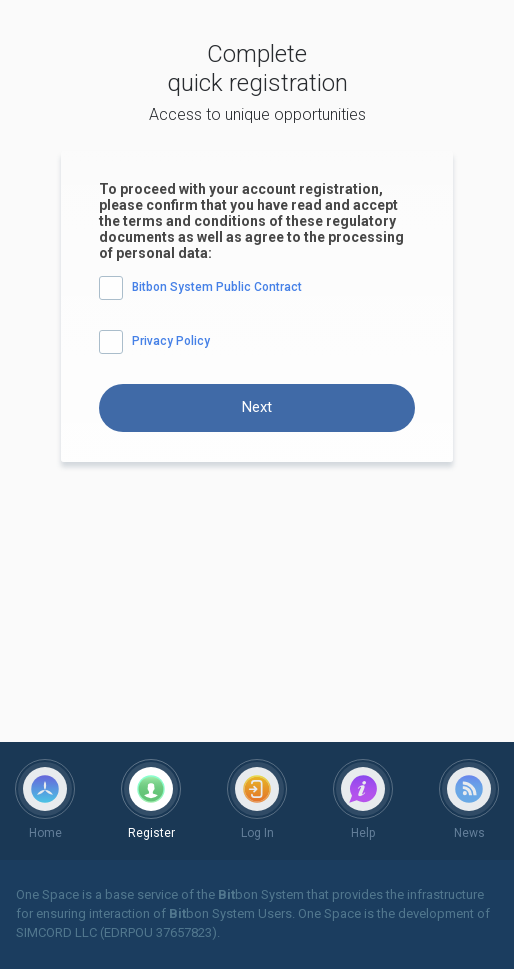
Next (257, 407)
